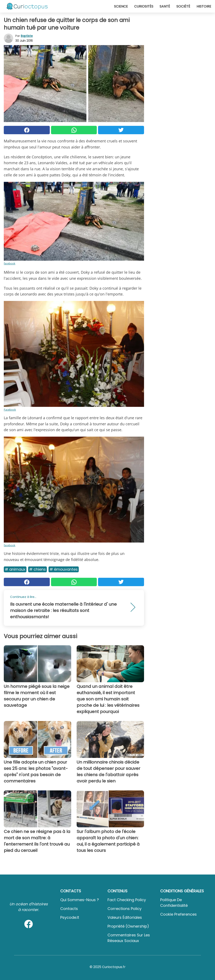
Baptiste (27, 36)
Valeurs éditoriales (125, 917)
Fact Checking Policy (127, 900)
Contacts (69, 909)
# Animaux (15, 569)
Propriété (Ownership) (128, 926)
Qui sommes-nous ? (80, 900)
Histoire (204, 6)
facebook (10, 263)
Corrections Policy (125, 909)
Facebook (10, 410)
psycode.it (70, 917)
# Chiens (37, 569)
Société (183, 6)
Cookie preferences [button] (178, 914)
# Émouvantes (64, 569)
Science (121, 6)
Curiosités (144, 6)
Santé (165, 6)
